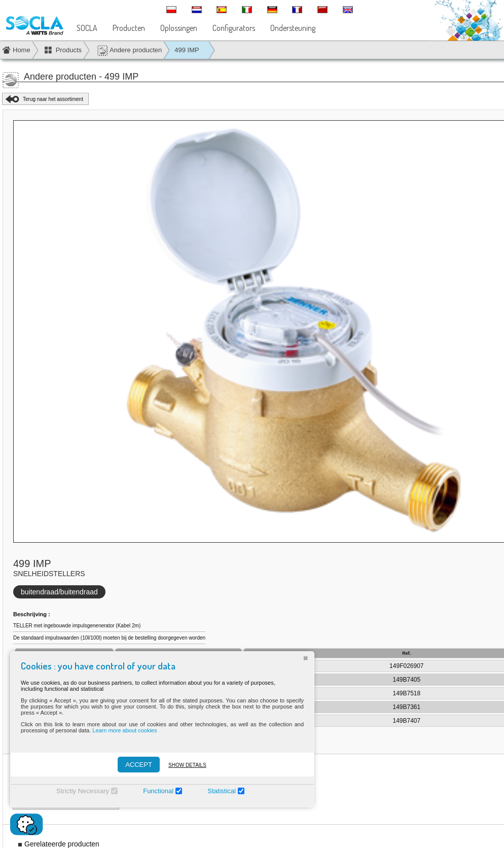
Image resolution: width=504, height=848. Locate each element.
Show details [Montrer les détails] (187, 765)
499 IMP (187, 50)
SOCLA (87, 28)
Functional (158, 791)
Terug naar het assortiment (53, 99)
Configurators (234, 28)
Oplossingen (179, 28)
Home (22, 50)
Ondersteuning (293, 28)
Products (69, 50)
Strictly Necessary (83, 791)
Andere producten (129, 50)
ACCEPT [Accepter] (139, 765)
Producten (129, 28)
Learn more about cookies (124, 730)
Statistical (222, 791)
